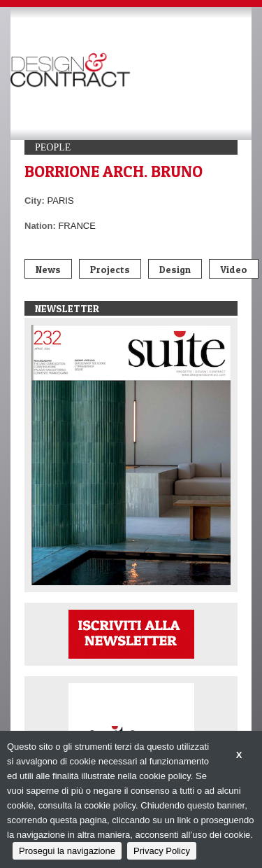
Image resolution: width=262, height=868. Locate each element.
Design (175, 269)
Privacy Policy (162, 851)
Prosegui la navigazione (67, 851)
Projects (110, 269)
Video (234, 269)
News (48, 269)
